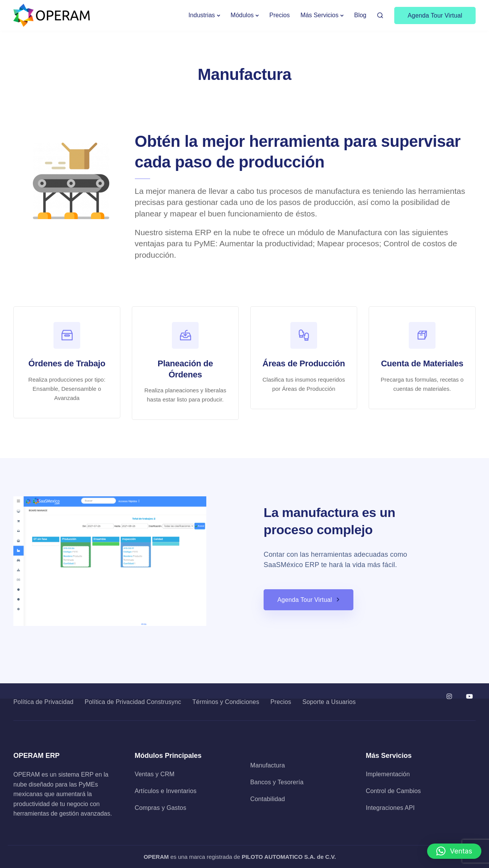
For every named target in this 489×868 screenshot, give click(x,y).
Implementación (388, 774)
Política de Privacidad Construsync (133, 702)
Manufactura (268, 765)
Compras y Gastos (161, 808)
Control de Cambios (393, 791)
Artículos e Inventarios (166, 791)
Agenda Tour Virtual (435, 15)
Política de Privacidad (43, 702)
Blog (360, 15)
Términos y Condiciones (226, 702)
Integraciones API (390, 808)
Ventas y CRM (155, 774)
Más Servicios (319, 15)
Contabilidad (268, 799)
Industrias (202, 15)
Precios (279, 15)
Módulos (242, 15)
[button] (454, 851)
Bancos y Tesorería (277, 782)
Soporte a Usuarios (329, 702)
